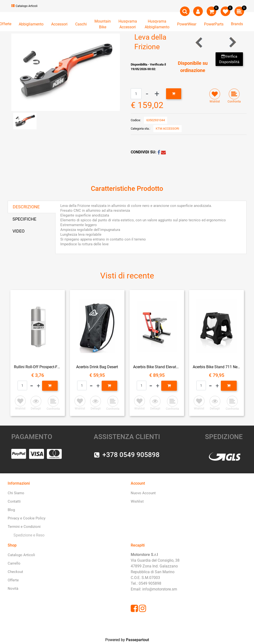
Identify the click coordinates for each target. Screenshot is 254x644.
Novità (13, 589)
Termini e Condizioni (24, 527)
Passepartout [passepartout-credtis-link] (137, 640)
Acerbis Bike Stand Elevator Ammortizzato (157, 367)
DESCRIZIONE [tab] (26, 207)
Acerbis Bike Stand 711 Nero (216, 367)
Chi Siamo (16, 493)
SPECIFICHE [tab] (24, 219)
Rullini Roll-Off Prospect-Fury (38, 367)
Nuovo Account (143, 493)
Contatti (14, 501)
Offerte (13, 580)
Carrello (14, 563)
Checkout (15, 572)
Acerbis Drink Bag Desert (97, 367)
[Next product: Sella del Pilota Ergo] (232, 42)
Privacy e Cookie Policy (27, 518)
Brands (237, 24)
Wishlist (137, 501)
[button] (66, 72)
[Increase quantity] (157, 94)
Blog (11, 510)
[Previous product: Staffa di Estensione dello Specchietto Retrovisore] (199, 42)
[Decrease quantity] (147, 94)
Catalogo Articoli (24, 6)
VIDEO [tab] (19, 231)
